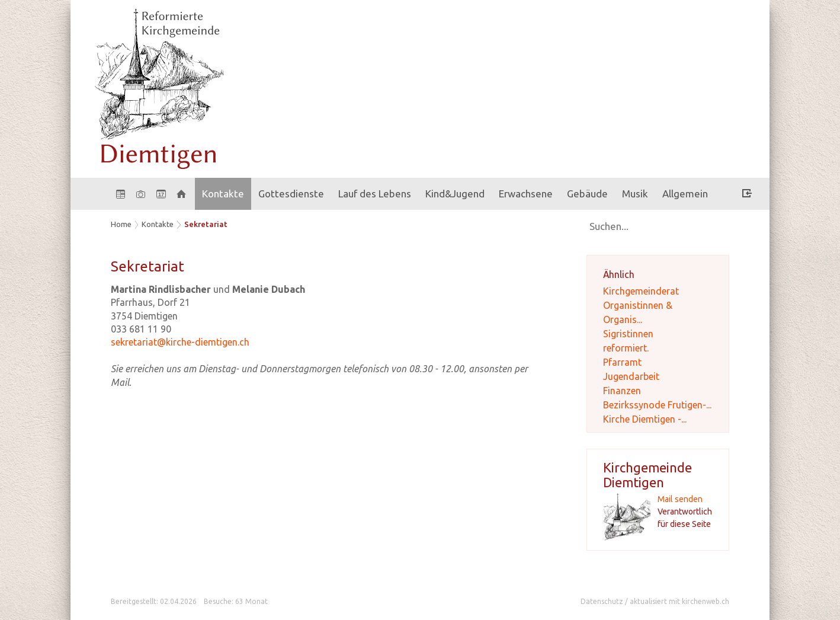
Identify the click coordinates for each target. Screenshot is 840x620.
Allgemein (685, 194)
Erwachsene (526, 194)
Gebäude (587, 194)
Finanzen (622, 391)
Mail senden (680, 499)
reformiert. (626, 348)
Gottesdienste (291, 194)
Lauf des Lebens (375, 194)
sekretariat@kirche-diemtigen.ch (180, 342)
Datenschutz (602, 601)
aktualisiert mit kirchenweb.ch (679, 601)
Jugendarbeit (631, 376)
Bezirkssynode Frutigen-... (657, 405)
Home (121, 224)
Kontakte (223, 194)
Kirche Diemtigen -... (645, 419)
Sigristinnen (628, 334)
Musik (635, 194)
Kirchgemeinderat (641, 291)
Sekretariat (206, 224)
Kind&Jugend (455, 194)
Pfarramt (622, 362)
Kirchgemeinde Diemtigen (647, 475)
